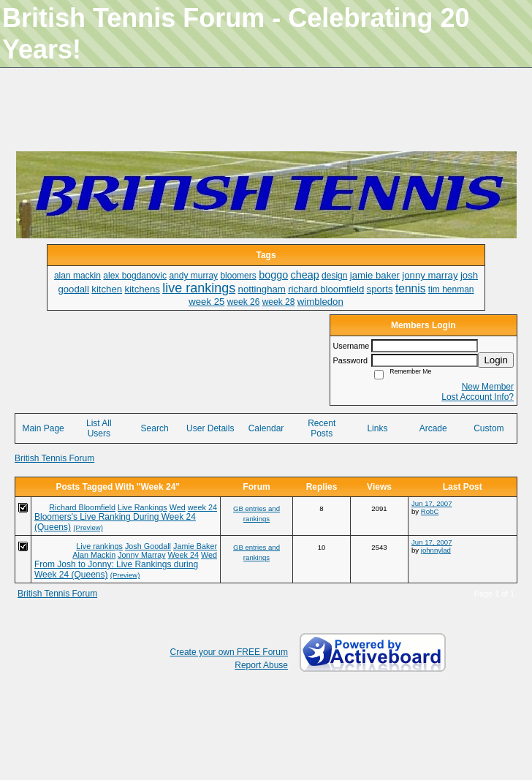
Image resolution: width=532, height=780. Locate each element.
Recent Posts (322, 428)
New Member (488, 387)
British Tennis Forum (54, 458)
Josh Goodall (148, 546)
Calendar (266, 428)
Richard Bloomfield (82, 507)
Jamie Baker (195, 546)
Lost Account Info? (478, 397)
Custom (489, 428)
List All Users (99, 428)
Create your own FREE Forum (229, 652)
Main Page (43, 428)
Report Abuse (261, 665)
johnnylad (436, 550)
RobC (430, 511)
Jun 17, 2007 (432, 503)
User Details (210, 428)
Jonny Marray (141, 555)
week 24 (202, 507)
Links (377, 428)
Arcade (433, 428)
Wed (178, 507)
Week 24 (183, 555)
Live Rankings (142, 507)
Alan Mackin (94, 555)
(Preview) (88, 527)
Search (155, 428)
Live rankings (99, 546)
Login (496, 360)
